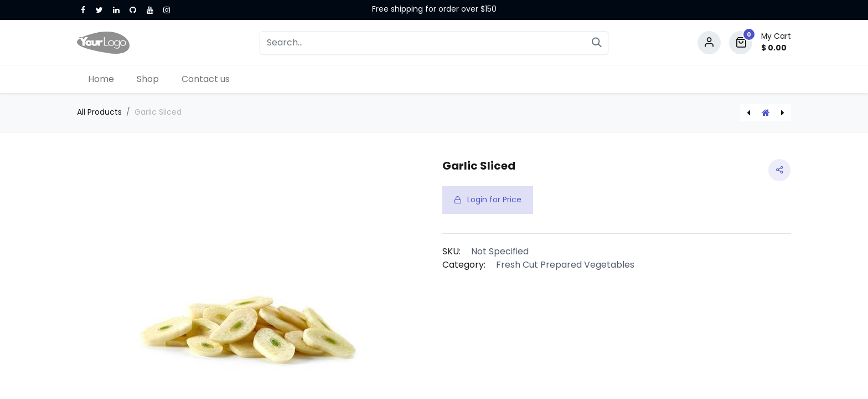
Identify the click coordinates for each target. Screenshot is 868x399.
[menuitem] (101, 79)
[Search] (597, 43)
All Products (99, 112)
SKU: (451, 251)
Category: (464, 265)
